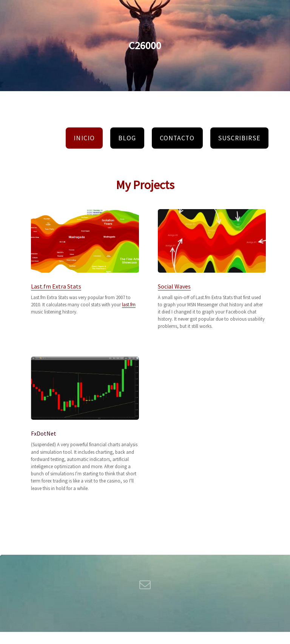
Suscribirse (239, 138)
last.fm (129, 304)
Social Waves (174, 286)
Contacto (177, 138)
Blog (127, 138)
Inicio (84, 138)
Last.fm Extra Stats (56, 286)
